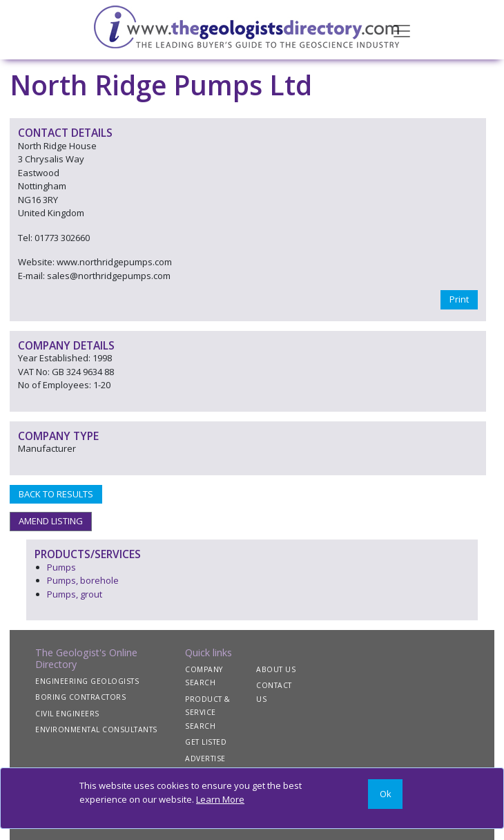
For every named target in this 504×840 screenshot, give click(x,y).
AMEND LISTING (51, 521)
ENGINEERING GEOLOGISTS (87, 681)
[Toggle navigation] (402, 30)
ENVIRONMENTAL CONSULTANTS (96, 729)
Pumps (61, 567)
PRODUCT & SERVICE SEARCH (208, 713)
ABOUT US (276, 669)
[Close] (385, 794)
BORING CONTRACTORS (80, 697)
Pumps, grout (75, 594)
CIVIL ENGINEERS (67, 714)
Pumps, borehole (83, 580)
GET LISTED (206, 742)
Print (459, 299)
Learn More (220, 799)
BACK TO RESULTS (56, 494)
